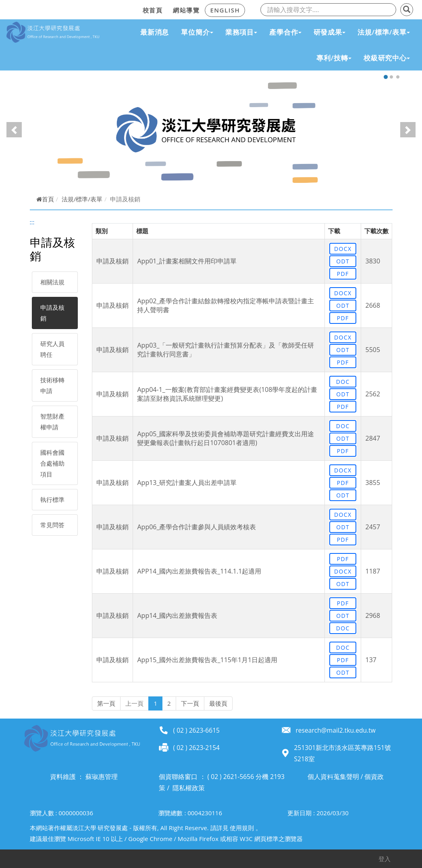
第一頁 (106, 703)
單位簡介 (197, 32)
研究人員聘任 (52, 349)
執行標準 (52, 499)
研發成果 (329, 32)
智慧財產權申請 (52, 422)
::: (135, 9)
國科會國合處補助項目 (52, 463)
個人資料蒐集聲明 (333, 777)
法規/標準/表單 (384, 32)
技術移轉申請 (52, 385)
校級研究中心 (387, 58)
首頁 (45, 199)
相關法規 (52, 282)
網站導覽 (186, 10)
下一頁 (190, 703)
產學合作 (285, 32)
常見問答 (52, 525)
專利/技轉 (334, 58)
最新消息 (155, 32)
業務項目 (241, 32)
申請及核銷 (52, 313)
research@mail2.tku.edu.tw (335, 730)
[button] (14, 130)
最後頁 (218, 703)
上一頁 (134, 703)
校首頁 (153, 10)
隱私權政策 (189, 788)
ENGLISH (225, 10)
